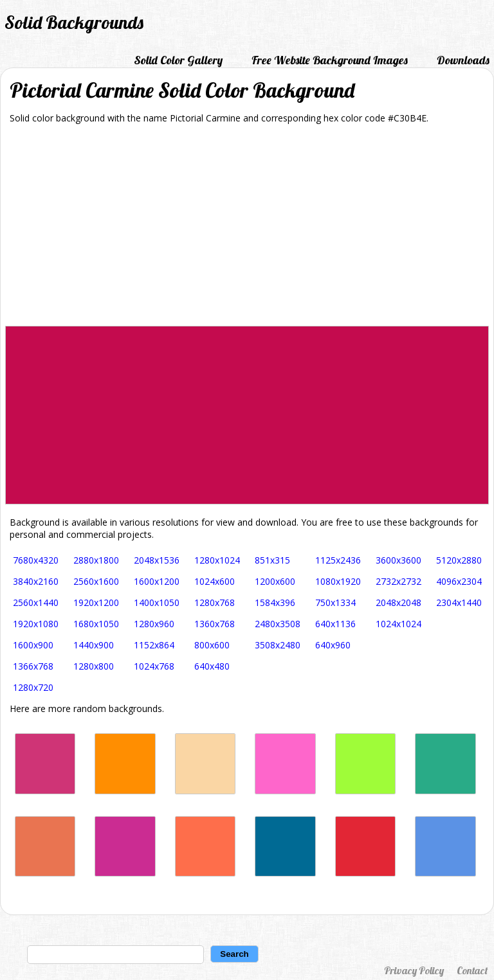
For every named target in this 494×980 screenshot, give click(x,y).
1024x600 (215, 581)
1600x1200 (157, 581)
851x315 (272, 560)
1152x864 (154, 645)
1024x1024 (398, 624)
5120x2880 (459, 560)
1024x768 (154, 666)
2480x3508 (278, 624)
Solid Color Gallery (178, 60)
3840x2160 (36, 581)
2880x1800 (96, 560)
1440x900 (94, 645)
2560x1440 (36, 602)
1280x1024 (217, 560)
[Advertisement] (247, 229)
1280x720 (33, 687)
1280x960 (154, 624)
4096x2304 (459, 581)
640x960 (333, 645)
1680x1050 (96, 624)
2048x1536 (157, 560)
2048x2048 (398, 602)
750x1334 (335, 602)
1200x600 (275, 581)
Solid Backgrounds (74, 22)
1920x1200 (96, 602)
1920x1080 (36, 624)
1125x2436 (338, 560)
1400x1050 (157, 602)
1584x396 (275, 602)
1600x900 (33, 645)
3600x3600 (398, 560)
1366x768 (33, 666)
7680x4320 (36, 560)
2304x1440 (459, 602)
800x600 (212, 645)
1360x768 (215, 624)
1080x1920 (338, 581)
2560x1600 (96, 581)
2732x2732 (398, 581)
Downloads (463, 60)
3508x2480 (278, 645)
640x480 (212, 666)
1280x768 (215, 602)
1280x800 (94, 666)
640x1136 (335, 624)
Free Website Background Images (330, 60)
